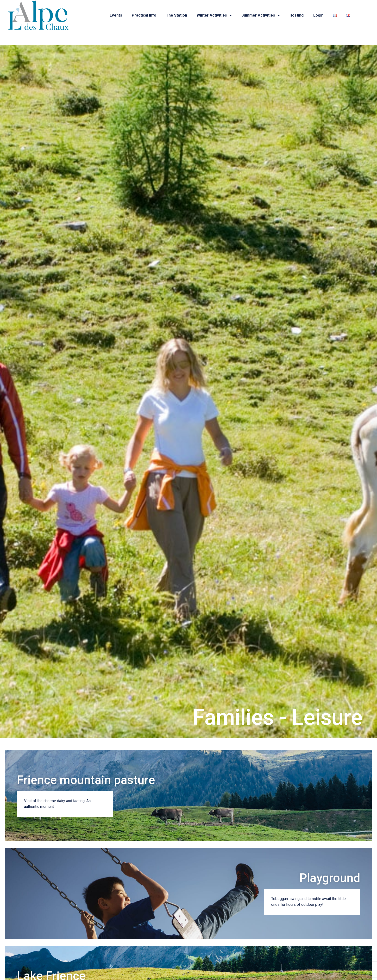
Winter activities (214, 15)
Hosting (297, 15)
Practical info (144, 15)
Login (318, 15)
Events (116, 15)
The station (176, 15)
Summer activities (261, 15)
